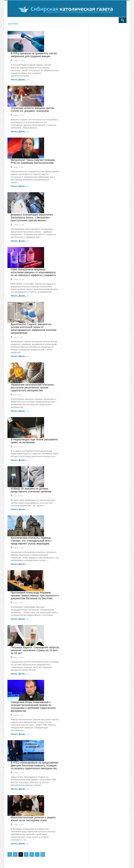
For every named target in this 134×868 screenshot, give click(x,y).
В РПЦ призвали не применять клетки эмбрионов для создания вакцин (34, 55)
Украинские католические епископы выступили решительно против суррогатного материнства (32, 388)
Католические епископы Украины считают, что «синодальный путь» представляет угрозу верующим (31, 541)
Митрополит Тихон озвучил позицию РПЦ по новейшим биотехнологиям (33, 161)
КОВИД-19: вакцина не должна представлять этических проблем (31, 490)
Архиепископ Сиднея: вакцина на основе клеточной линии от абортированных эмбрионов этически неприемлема (34, 329)
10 (43, 854)
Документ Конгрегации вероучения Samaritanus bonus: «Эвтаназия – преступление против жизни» (32, 217)
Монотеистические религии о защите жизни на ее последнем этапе (33, 819)
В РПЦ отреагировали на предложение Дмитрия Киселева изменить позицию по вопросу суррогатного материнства (34, 765)
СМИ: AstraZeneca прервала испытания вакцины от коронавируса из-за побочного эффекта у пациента (33, 272)
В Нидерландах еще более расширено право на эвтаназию (34, 441)
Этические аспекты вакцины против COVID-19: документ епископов (32, 109)
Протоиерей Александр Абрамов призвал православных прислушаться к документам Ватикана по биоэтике (35, 595)
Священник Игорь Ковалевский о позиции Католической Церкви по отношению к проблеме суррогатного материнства (33, 706)
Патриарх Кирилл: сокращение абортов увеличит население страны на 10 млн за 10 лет (35, 650)
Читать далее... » (20, 80)
